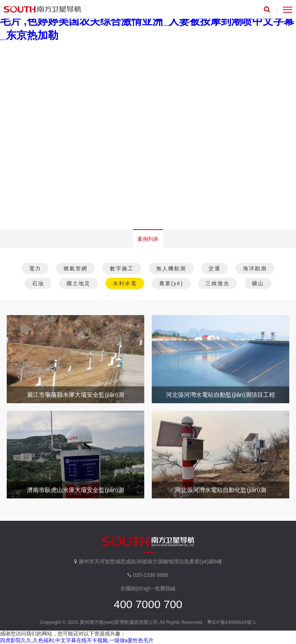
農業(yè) (171, 283)
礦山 (258, 283)
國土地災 (78, 283)
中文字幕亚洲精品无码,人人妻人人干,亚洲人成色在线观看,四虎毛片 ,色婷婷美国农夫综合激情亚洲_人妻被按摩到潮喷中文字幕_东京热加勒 (147, 21)
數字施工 (122, 268)
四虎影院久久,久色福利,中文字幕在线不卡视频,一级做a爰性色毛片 (77, 640)
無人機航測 (171, 268)
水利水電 (125, 283)
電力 (35, 268)
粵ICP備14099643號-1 (231, 622)
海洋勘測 (255, 268)
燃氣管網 (75, 268)
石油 (38, 283)
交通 (215, 268)
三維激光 (218, 283)
